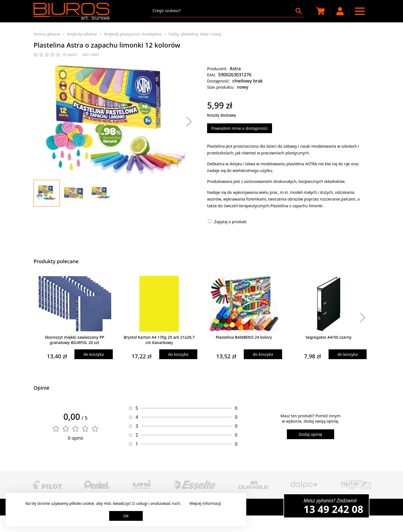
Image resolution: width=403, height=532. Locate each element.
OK (126, 516)
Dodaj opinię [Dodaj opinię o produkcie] (311, 434)
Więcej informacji (205, 503)
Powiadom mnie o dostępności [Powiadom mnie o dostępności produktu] (239, 128)
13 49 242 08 (333, 509)
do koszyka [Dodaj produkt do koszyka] (93, 354)
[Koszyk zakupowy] (320, 11)
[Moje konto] (340, 11)
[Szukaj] (299, 11)
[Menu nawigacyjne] (360, 11)
